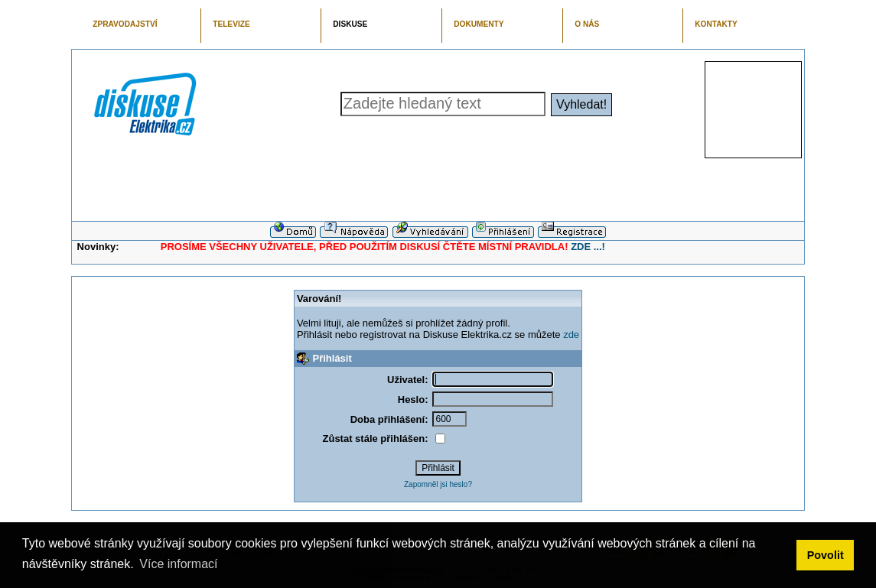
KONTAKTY (716, 24)
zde (571, 335)
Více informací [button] (178, 564)
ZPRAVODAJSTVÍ (125, 24)
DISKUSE (350, 24)
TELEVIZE (231, 24)
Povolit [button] (826, 555)
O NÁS (587, 24)
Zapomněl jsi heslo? (438, 484)
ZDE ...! (588, 247)
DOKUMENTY (479, 24)
